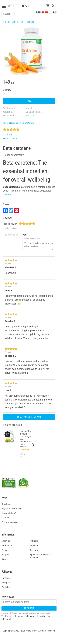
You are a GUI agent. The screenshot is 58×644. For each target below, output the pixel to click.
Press (4, 550)
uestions (7, 504)
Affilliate (34, 541)
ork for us (8, 545)
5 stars (17, 235)
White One (30, 115)
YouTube (6, 587)
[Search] (14, 13)
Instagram (6, 582)
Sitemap (34, 545)
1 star (6, 235)
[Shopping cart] (45, 6)
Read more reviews (29, 417)
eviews (35, 550)
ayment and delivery (12, 508)
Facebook (6, 578)
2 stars (9, 235)
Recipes (5, 555)
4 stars (14, 235)
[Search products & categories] (9, 14)
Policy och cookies (10, 522)
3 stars (11, 235)
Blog (4, 559)
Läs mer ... (8, 194)
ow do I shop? (9, 513)
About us (6, 541)
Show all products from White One (19, 123)
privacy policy (47, 613)
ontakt (6, 518)
